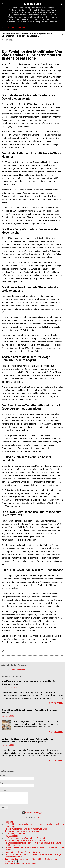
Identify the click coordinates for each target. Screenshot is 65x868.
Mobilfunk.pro (33, 4)
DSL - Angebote (11, 836)
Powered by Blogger (32, 813)
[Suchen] (62, 4)
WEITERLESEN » (56, 703)
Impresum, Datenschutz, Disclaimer (20, 864)
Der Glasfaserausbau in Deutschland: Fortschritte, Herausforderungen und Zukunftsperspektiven (26, 839)
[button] (62, 34)
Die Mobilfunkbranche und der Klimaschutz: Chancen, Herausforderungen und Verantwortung (28, 830)
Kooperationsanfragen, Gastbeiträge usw (22, 852)
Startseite (9, 822)
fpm (38, 817)
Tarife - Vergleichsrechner (16, 28)
